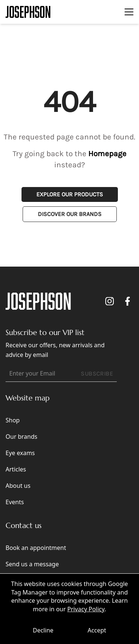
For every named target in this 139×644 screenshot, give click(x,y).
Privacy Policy (86, 609)
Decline (43, 630)
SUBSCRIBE (97, 373)
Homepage (107, 154)
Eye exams (20, 453)
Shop (13, 420)
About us (18, 486)
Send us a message (32, 564)
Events (15, 502)
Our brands (21, 437)
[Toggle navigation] (129, 12)
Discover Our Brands (70, 214)
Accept (97, 630)
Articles (16, 469)
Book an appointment (36, 548)
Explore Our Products (70, 194)
